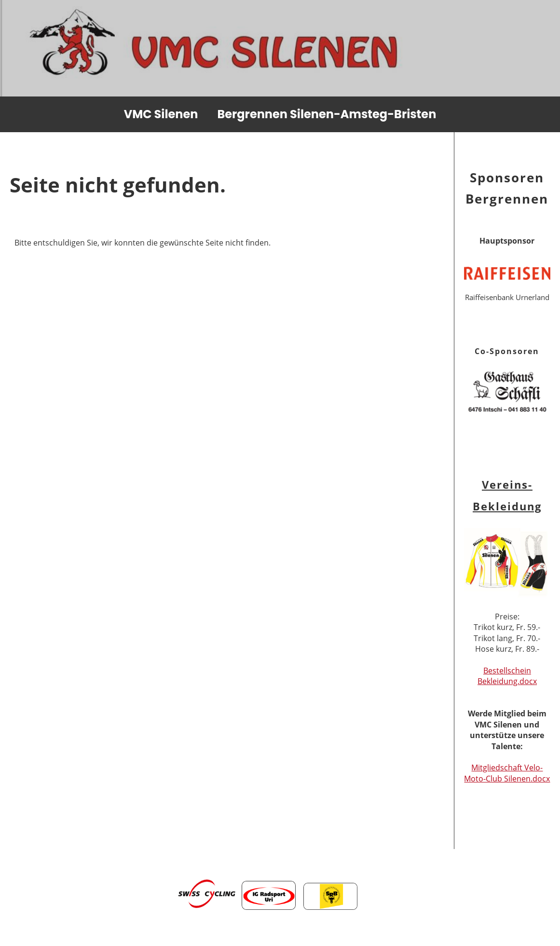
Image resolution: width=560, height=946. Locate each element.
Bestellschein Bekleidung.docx (507, 676)
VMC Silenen (161, 114)
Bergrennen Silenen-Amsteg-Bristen (327, 114)
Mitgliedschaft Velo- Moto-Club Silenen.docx (507, 773)
